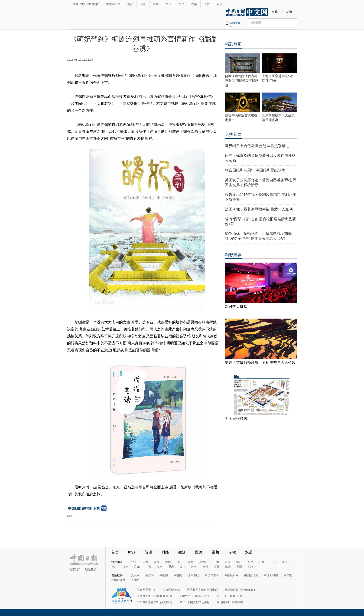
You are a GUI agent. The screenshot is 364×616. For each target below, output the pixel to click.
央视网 (178, 575)
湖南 (126, 567)
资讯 (143, 4)
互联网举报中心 (147, 590)
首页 (115, 552)
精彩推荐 (233, 255)
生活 (169, 4)
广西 (148, 567)
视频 (194, 4)
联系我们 (91, 570)
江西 (262, 562)
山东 (273, 562)
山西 (168, 562)
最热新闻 (233, 135)
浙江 (239, 562)
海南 (160, 567)
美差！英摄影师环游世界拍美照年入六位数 (260, 363)
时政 (130, 4)
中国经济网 (231, 575)
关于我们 (75, 570)
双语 (220, 4)
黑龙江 (204, 562)
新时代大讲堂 (236, 307)
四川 (182, 567)
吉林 (191, 562)
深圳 (251, 567)
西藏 (217, 567)
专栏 (207, 4)
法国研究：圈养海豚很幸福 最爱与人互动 (259, 209)
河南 (285, 562)
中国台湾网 (251, 575)
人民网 (135, 575)
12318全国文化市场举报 (194, 602)
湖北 (114, 567)
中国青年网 (212, 575)
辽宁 (179, 562)
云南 (194, 567)
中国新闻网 (118, 580)
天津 (145, 562)
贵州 (205, 567)
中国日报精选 (236, 419)
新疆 (239, 567)
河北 (157, 562)
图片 (181, 4)
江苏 (228, 562)
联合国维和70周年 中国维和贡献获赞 (255, 170)
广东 (137, 567)
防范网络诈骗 (172, 590)
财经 (156, 4)
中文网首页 (113, 4)
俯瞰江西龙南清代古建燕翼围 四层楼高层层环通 (242, 81)
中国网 (164, 575)
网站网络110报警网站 (230, 602)
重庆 (171, 567)
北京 (134, 562)
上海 (216, 562)
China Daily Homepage (85, 4)
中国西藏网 (271, 575)
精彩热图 (233, 44)
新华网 (149, 575)
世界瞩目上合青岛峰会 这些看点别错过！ (259, 146)
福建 (250, 562)
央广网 (288, 575)
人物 (289, 12)
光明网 (135, 580)
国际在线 (193, 575)
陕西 (228, 567)
